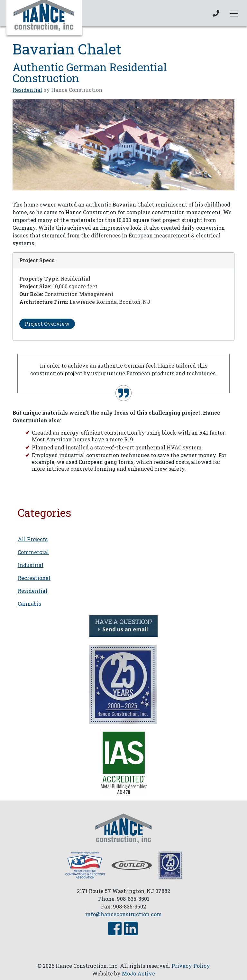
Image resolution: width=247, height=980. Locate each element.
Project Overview (47, 324)
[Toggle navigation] (234, 13)
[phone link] (216, 13)
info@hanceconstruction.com (123, 914)
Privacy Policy (191, 966)
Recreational (34, 578)
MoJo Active (138, 973)
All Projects (33, 539)
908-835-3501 (133, 899)
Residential (27, 90)
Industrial (31, 565)
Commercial (33, 552)
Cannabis (29, 604)
